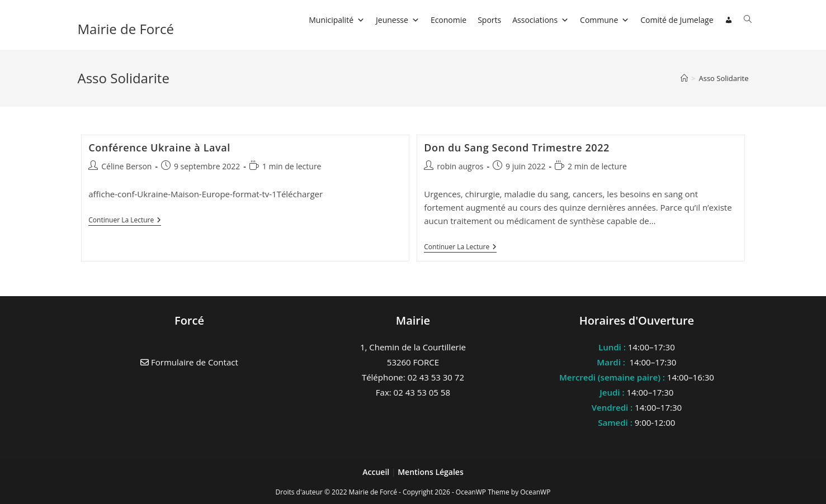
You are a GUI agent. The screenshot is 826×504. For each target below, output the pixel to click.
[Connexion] (729, 20)
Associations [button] (541, 20)
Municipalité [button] (337, 20)
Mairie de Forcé (126, 29)
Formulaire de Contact (189, 362)
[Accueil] (684, 78)
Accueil (377, 472)
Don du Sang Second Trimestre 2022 (517, 148)
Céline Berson (126, 166)
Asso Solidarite (723, 78)
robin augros (460, 166)
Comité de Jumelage (677, 20)
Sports (489, 20)
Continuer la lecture (125, 221)
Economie (449, 20)
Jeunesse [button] (398, 20)
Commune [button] (605, 20)
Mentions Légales (431, 472)
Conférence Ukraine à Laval (159, 148)
